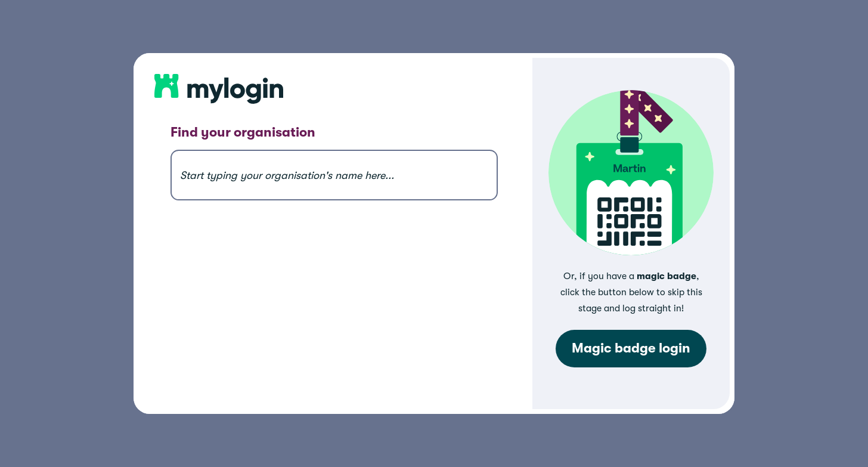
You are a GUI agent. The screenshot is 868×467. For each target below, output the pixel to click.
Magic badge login (631, 348)
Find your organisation (243, 132)
